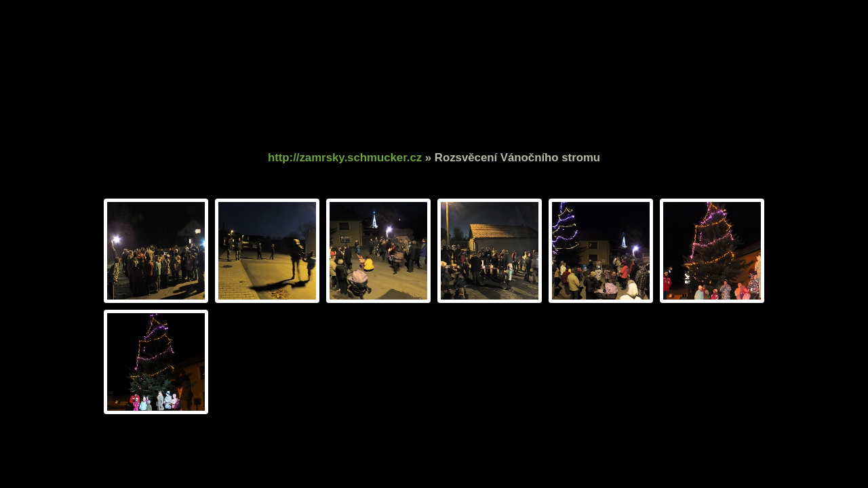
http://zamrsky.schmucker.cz (345, 158)
